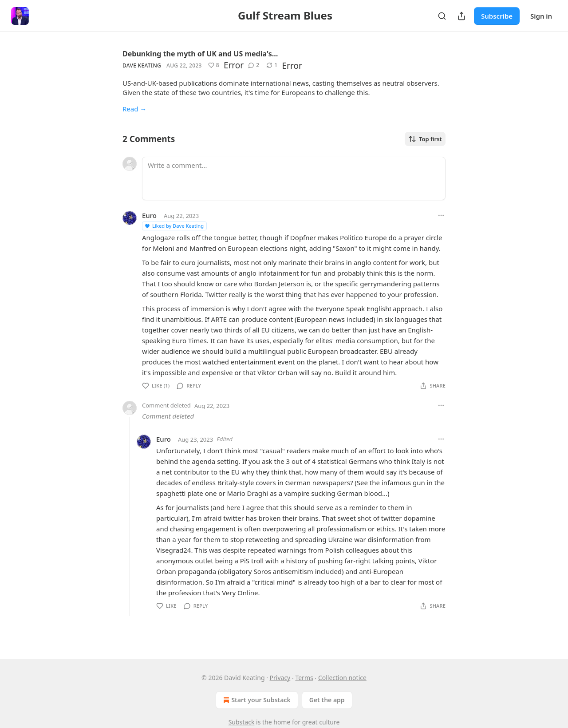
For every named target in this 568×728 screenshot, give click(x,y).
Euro (149, 215)
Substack (242, 722)
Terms (304, 678)
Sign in (541, 16)
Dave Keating (142, 65)
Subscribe (497, 16)
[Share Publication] (461, 16)
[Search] (442, 16)
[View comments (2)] (254, 65)
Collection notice (342, 678)
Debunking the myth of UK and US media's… (200, 54)
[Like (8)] (214, 65)
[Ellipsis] (441, 215)
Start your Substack (256, 700)
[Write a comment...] (294, 178)
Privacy (280, 678)
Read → (134, 109)
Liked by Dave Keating (174, 226)
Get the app (327, 700)
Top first (425, 139)
